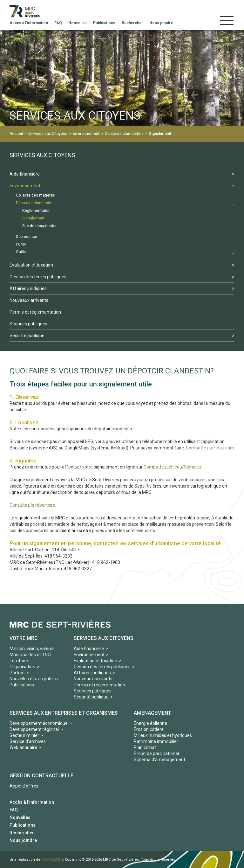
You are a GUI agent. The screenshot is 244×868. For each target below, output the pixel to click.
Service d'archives (28, 741)
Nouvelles (20, 817)
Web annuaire (23, 747)
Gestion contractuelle (41, 776)
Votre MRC (24, 638)
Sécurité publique (91, 697)
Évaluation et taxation (95, 661)
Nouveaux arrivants (93, 679)
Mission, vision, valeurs (32, 649)
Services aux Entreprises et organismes (64, 713)
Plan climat (145, 747)
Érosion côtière (149, 729)
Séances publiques (93, 691)
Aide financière (89, 649)
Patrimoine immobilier (156, 741)
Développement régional (34, 729)
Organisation (22, 667)
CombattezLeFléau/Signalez (173, 467)
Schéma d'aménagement (159, 760)
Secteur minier (24, 735)
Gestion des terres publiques (102, 667)
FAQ (14, 810)
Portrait (17, 673)
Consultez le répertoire (32, 505)
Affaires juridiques (92, 673)
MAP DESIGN (52, 860)
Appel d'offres (24, 786)
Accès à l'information (32, 802)
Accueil (16, 134)
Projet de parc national (156, 753)
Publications (22, 685)
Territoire (19, 661)
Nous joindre (23, 840)
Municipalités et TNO (30, 655)
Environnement (86, 134)
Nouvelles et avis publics (34, 679)
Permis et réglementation (99, 685)
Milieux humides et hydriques (163, 735)
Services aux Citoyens (48, 134)
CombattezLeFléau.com (210, 448)
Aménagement (152, 713)
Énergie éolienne (150, 723)
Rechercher (22, 833)
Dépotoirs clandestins (124, 134)
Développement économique (39, 723)
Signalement (160, 134)
